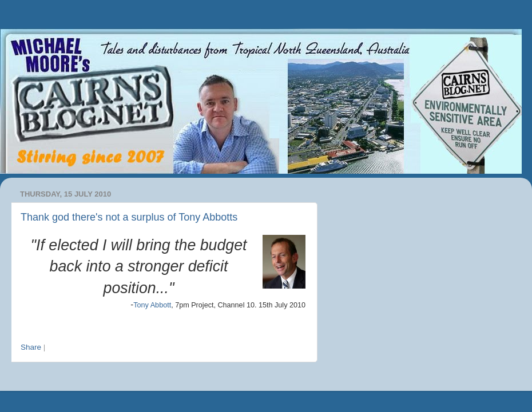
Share (31, 347)
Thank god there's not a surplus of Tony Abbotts (129, 217)
